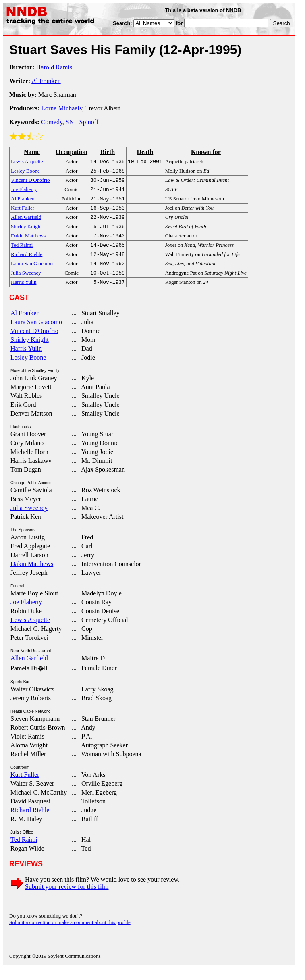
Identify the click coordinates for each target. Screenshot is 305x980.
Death (145, 152)
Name (32, 152)
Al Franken (46, 81)
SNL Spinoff (82, 122)
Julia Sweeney (29, 519)
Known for (206, 152)
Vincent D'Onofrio (34, 342)
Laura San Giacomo (36, 333)
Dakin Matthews (32, 575)
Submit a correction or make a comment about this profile (70, 933)
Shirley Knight (30, 351)
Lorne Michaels (61, 108)
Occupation (72, 152)
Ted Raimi (24, 851)
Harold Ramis (54, 67)
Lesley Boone (28, 369)
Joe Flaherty (26, 613)
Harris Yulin (26, 360)
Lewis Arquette (30, 631)
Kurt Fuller (25, 786)
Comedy (52, 122)
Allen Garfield (29, 669)
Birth (108, 152)
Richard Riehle (30, 821)
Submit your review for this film (67, 898)
